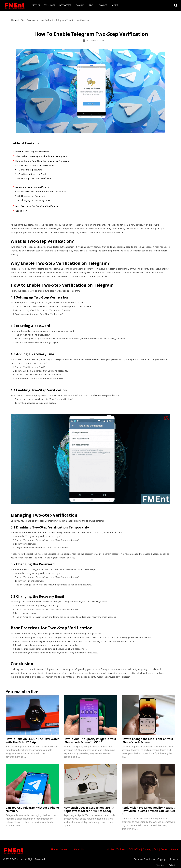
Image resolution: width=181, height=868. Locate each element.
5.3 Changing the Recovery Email (34, 200)
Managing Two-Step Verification (33, 187)
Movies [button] (36, 5)
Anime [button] (115, 5)
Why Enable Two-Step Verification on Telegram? (41, 156)
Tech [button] (92, 5)
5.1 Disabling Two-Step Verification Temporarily (42, 192)
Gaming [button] (80, 5)
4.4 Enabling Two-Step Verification (35, 178)
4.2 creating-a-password (30, 170)
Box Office (65, 5)
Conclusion (21, 211)
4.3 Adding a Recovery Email (32, 174)
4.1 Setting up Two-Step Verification (36, 165)
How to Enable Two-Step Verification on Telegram (42, 161)
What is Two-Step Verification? (32, 152)
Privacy (174, 859)
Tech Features (29, 20)
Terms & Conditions (145, 859)
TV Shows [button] (50, 5)
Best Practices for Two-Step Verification (37, 206)
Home (15, 20)
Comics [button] (103, 5)
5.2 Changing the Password (31, 196)
